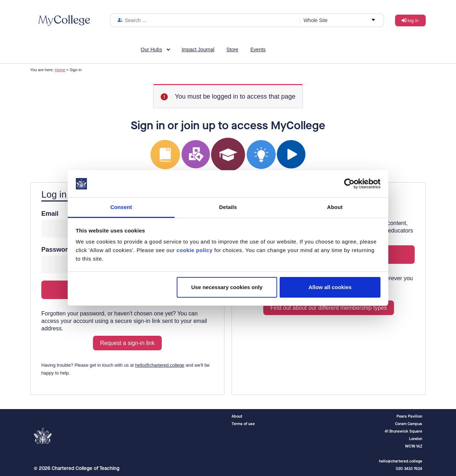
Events (258, 49)
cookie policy (195, 250)
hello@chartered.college (160, 365)
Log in (413, 20)
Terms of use (243, 424)
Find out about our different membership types (329, 308)
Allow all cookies (330, 287)
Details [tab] (228, 207)
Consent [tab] (121, 207)
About (237, 416)
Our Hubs (151, 49)
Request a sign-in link (127, 343)
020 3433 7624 (409, 469)
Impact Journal (198, 49)
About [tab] (335, 207)
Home (60, 70)
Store (232, 49)
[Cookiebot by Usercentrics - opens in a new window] (349, 184)
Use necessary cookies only (227, 287)
